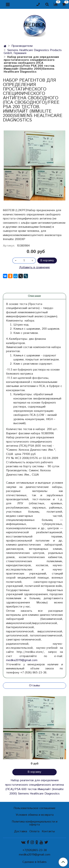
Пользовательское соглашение (34, 808)
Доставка (21, 831)
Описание (34, 296)
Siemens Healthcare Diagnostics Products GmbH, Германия (33, 52)
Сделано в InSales (34, 862)
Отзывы (34, 686)
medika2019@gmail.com (22, 660)
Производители (22, 46)
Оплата (34, 831)
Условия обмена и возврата (35, 815)
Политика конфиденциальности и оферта (35, 823)
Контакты (48, 831)
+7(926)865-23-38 (35, 850)
